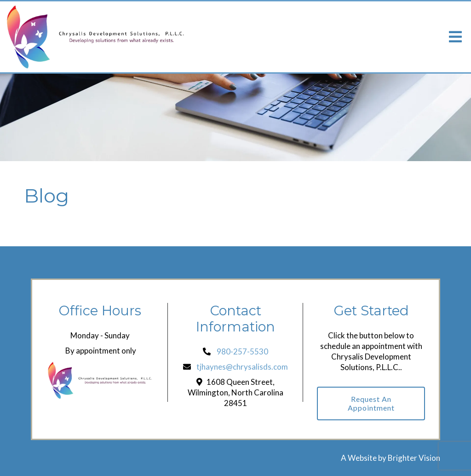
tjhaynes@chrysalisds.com (242, 367)
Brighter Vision (414, 458)
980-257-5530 (242, 351)
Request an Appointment (371, 403)
